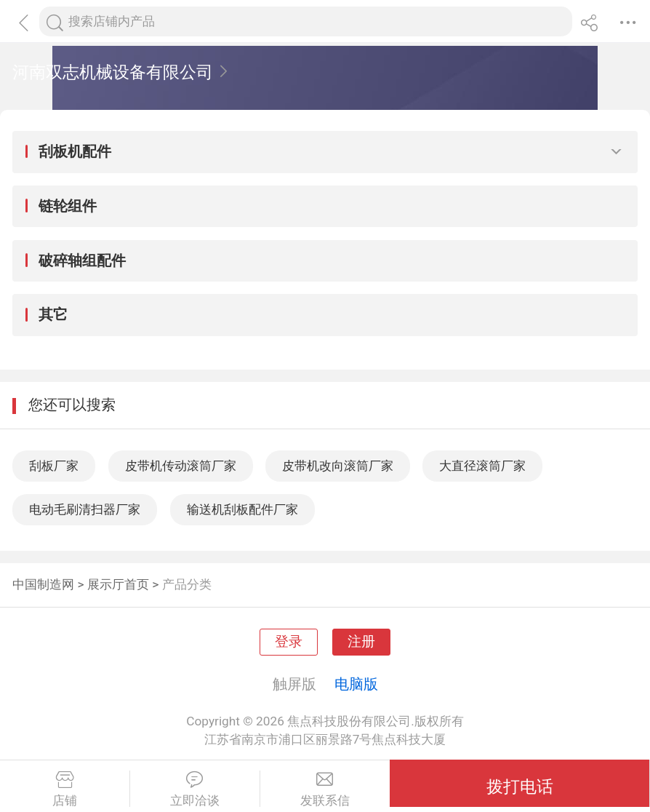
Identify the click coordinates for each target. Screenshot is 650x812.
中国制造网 (43, 584)
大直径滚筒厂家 (482, 466)
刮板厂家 (54, 466)
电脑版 (356, 684)
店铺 (65, 789)
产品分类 (187, 584)
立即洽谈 (195, 789)
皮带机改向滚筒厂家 (338, 466)
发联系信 (325, 789)
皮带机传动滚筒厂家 (181, 466)
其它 (53, 314)
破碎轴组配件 (82, 260)
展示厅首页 (118, 584)
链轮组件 (68, 206)
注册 (361, 642)
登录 (289, 642)
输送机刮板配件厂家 (242, 509)
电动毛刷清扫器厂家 (85, 509)
